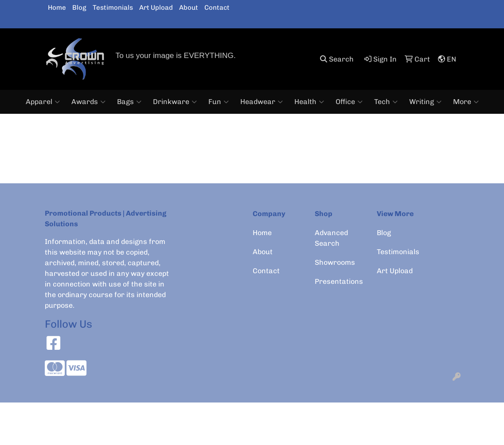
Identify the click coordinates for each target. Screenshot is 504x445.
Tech (386, 102)
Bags (129, 102)
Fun (219, 102)
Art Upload (156, 8)
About (189, 8)
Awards (88, 102)
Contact (217, 8)
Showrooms (335, 262)
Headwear (262, 102)
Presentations (339, 281)
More (466, 102)
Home (57, 8)
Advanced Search (331, 238)
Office (349, 102)
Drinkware (175, 102)
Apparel (43, 102)
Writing (425, 102)
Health (309, 102)
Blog (79, 8)
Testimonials (113, 8)
